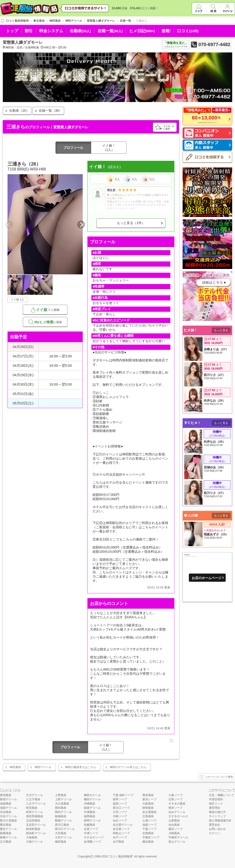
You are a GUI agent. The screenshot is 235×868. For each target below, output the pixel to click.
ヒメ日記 (142, 31)
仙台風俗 (174, 825)
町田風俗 (32, 808)
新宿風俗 (6, 795)
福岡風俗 (90, 816)
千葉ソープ (149, 829)
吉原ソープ (91, 829)
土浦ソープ (149, 821)
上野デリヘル (63, 799)
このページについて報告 (216, 777)
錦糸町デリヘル (36, 833)
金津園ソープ (92, 842)
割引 (29, 31)
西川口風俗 (62, 825)
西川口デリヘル (65, 829)
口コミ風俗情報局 (121, 856)
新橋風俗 (6, 833)
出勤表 (80, 31)
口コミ (188, 31)
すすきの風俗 (177, 804)
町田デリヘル (35, 812)
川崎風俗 (174, 833)
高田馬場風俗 (35, 816)
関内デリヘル (63, 812)
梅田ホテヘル (92, 795)
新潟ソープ (149, 799)
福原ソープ (120, 804)
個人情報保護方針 (220, 821)
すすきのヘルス (178, 816)
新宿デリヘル (8, 799)
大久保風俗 (62, 804)
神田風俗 (15, 767)
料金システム (51, 31)
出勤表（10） (19, 110)
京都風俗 (148, 833)
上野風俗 (61, 795)
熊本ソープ (176, 808)
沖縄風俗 (90, 804)
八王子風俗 (33, 799)
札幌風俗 (90, 825)
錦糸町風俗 (33, 829)
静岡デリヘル (92, 821)
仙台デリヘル (177, 812)
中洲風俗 (90, 812)
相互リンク (216, 804)
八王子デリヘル (36, 804)
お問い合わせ (217, 829)
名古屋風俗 (149, 812)
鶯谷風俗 (6, 825)
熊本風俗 (148, 795)
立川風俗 (6, 842)
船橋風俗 (61, 816)
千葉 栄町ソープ (123, 795)
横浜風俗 (148, 842)
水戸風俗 (118, 842)
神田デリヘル (43, 767)
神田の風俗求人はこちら (81, 767)
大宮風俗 (61, 833)
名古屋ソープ (121, 829)
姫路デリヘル (92, 808)
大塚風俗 (32, 837)
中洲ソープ (91, 833)
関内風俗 (61, 808)
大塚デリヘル (35, 842)
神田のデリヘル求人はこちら (128, 767)
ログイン (215, 833)
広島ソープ (176, 799)
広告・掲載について (222, 795)
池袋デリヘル (8, 808)
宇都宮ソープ (151, 837)
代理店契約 (216, 799)
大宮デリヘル (63, 837)
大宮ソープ (120, 812)
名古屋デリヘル (123, 825)
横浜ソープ (176, 829)
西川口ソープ (121, 808)
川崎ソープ (120, 816)
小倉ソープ (176, 795)
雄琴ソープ (120, 799)
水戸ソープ (120, 837)
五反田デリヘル (36, 825)
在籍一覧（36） (51, 110)
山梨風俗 (174, 821)
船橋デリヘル (63, 821)
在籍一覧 (110, 31)
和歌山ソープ (121, 833)
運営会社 (215, 825)
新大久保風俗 (8, 821)
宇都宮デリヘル (178, 837)
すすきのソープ (94, 837)
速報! (166, 31)
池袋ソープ (149, 825)
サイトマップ (217, 816)
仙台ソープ (120, 821)
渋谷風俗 (6, 812)
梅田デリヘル (92, 799)
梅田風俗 (61, 842)
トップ (12, 31)
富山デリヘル (177, 842)
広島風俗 (148, 816)
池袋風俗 (6, 804)
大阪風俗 (148, 804)
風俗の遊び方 (217, 812)
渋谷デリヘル (8, 816)
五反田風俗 (33, 821)
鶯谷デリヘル (8, 829)
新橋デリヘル (8, 837)
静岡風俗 (148, 808)
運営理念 (215, 808)
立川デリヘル (35, 795)
